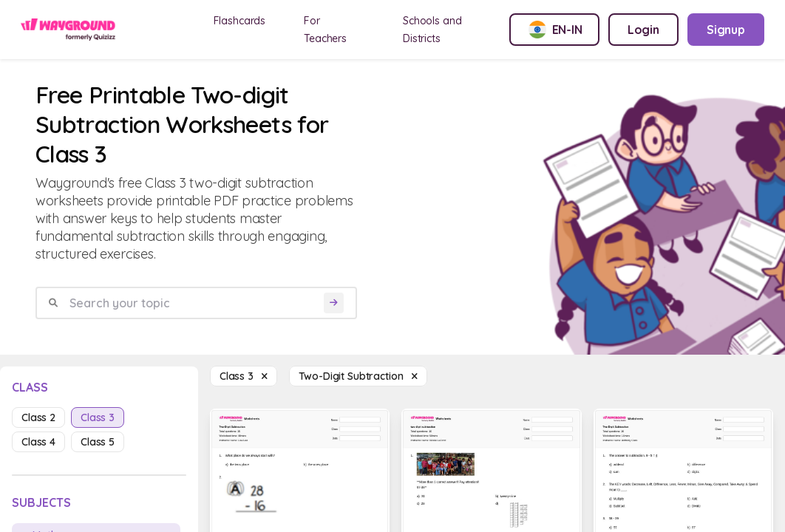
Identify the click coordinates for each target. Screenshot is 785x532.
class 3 (98, 417)
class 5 (98, 442)
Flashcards (240, 21)
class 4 (38, 442)
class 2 (38, 417)
